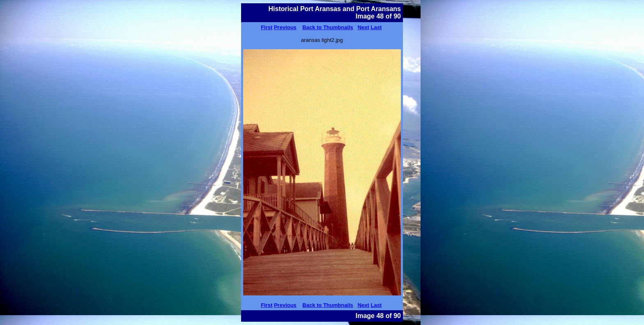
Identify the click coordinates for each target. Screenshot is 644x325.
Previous (285, 27)
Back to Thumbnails (328, 27)
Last (376, 27)
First (267, 27)
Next (363, 27)
